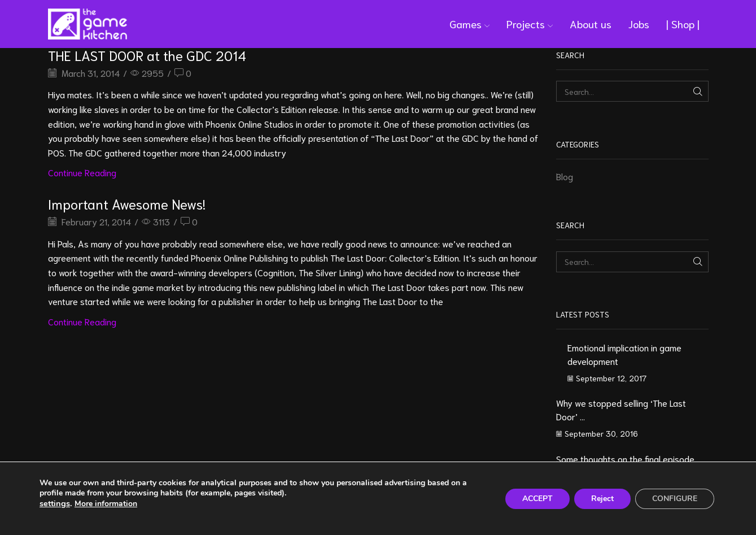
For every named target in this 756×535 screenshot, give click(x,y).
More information (106, 504)
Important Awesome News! (127, 203)
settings (55, 503)
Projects (530, 23)
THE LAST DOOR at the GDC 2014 (147, 55)
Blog (565, 176)
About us (591, 23)
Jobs (639, 23)
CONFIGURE (675, 499)
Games (469, 23)
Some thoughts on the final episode (625, 458)
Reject (602, 499)
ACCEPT (537, 499)
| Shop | (683, 23)
